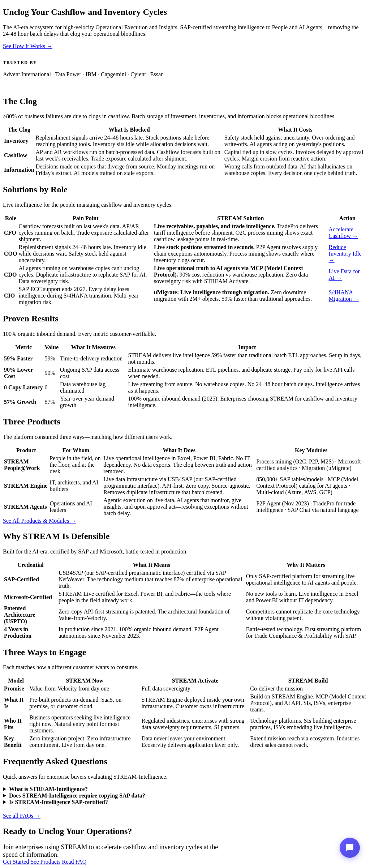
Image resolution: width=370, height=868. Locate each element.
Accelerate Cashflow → (343, 233)
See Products (45, 862)
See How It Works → (28, 46)
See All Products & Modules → (40, 521)
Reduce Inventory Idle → (345, 254)
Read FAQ (74, 862)
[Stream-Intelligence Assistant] (350, 848)
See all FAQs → (22, 816)
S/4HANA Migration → (344, 296)
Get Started (16, 862)
